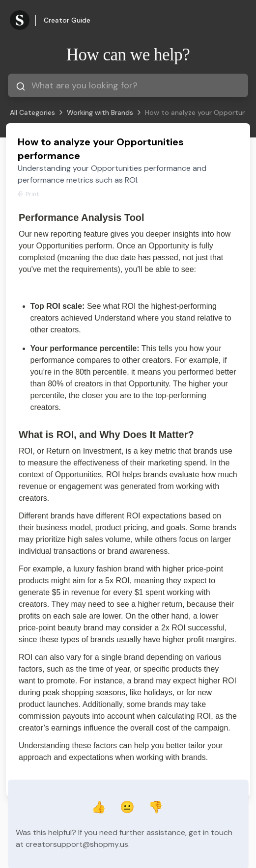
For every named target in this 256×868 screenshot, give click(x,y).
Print (28, 194)
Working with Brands (100, 112)
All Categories (32, 112)
